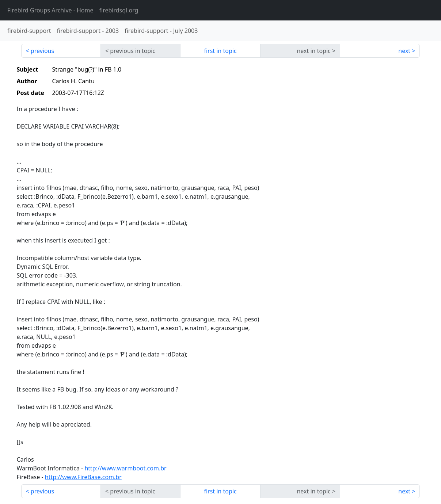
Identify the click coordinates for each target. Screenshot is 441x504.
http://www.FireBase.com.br (83, 477)
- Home (50, 10)
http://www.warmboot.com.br (125, 468)
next (404, 51)
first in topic (220, 51)
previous (42, 51)
